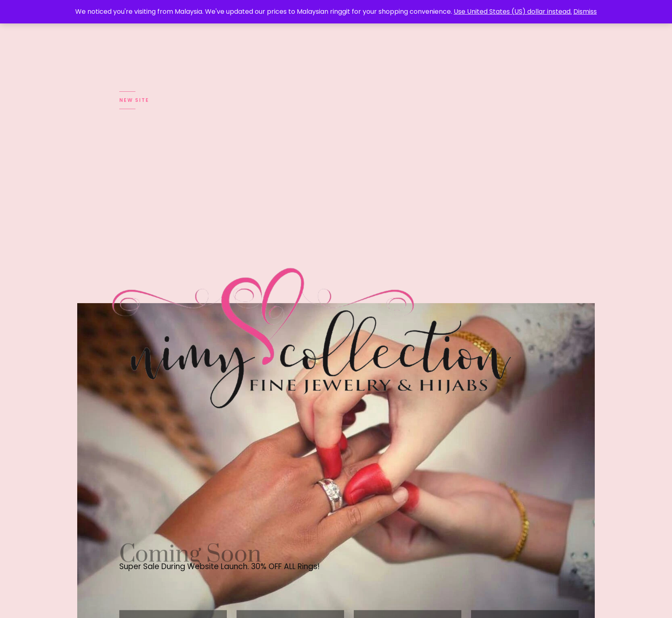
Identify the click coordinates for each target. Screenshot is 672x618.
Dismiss (585, 12)
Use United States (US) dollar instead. (513, 12)
